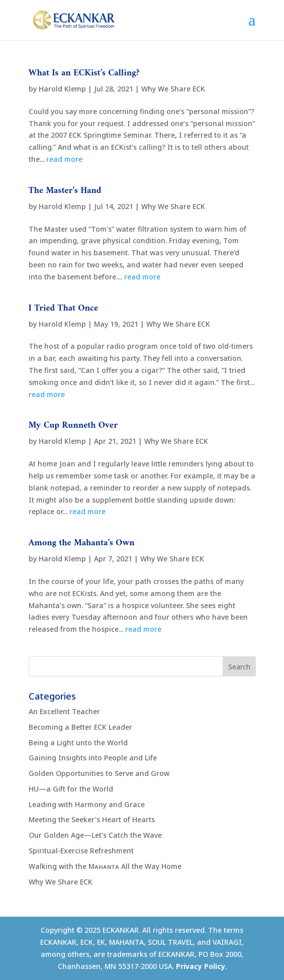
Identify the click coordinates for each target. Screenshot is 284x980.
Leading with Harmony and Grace (87, 804)
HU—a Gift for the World (71, 789)
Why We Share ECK (173, 89)
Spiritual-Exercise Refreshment (81, 851)
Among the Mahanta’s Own (82, 543)
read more (64, 159)
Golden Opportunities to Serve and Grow (99, 773)
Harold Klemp (62, 89)
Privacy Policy (201, 966)
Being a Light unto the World (78, 743)
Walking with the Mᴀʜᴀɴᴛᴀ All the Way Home (105, 866)
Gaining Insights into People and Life (93, 758)
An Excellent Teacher (64, 711)
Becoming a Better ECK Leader (80, 727)
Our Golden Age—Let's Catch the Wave (95, 835)
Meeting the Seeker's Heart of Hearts (92, 819)
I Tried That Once (64, 308)
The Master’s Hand (65, 191)
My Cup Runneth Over (73, 425)
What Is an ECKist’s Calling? (84, 73)
